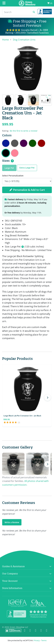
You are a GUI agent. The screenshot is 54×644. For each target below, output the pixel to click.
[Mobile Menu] (4, 3)
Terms (44, 640)
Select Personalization (13, 176)
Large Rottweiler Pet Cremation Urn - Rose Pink (15, 153)
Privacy (37, 640)
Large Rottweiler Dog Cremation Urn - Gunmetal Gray (15, 143)
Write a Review (12, 522)
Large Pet (9, 168)
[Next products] (48, 398)
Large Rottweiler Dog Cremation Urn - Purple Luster (24, 143)
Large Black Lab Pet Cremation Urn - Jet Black (22, 416)
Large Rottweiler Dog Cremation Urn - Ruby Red (41, 143)
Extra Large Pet (27, 168)
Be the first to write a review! (24, 131)
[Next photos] (48, 464)
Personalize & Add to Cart (27, 190)
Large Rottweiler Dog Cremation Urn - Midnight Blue (6, 143)
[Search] (17, 12)
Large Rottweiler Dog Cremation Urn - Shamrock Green (33, 143)
